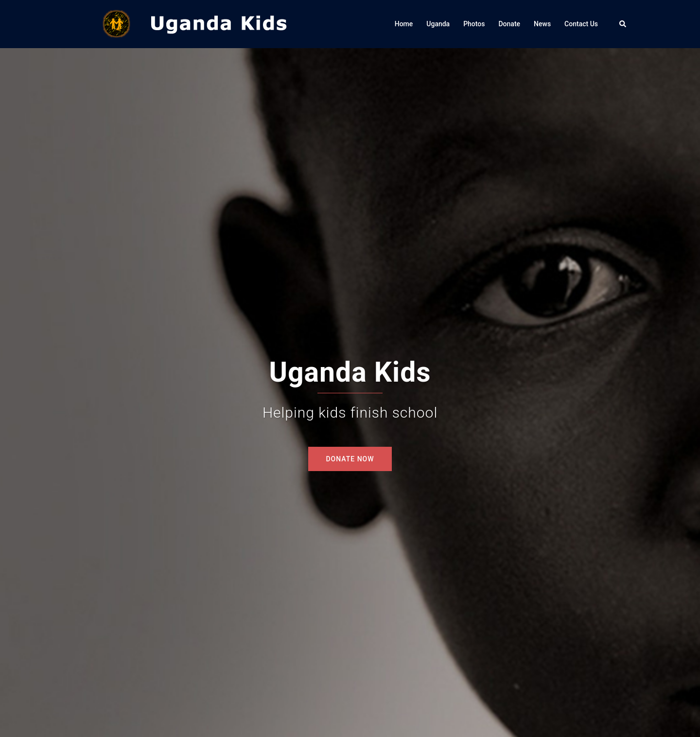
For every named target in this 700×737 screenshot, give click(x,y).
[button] (623, 24)
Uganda (438, 24)
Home (404, 24)
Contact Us (581, 24)
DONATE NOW (350, 459)
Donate (509, 24)
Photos (474, 24)
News (542, 24)
